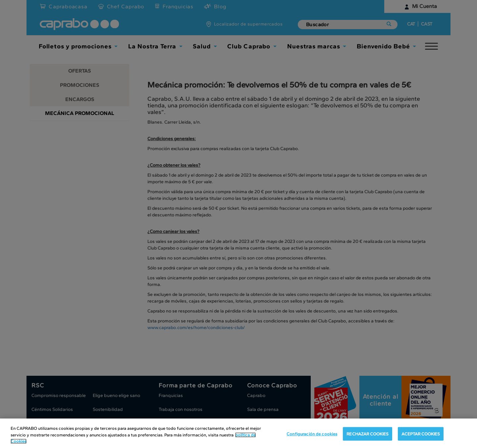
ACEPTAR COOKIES (421, 434)
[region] (238, 433)
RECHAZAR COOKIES (368, 434)
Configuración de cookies (312, 434)
